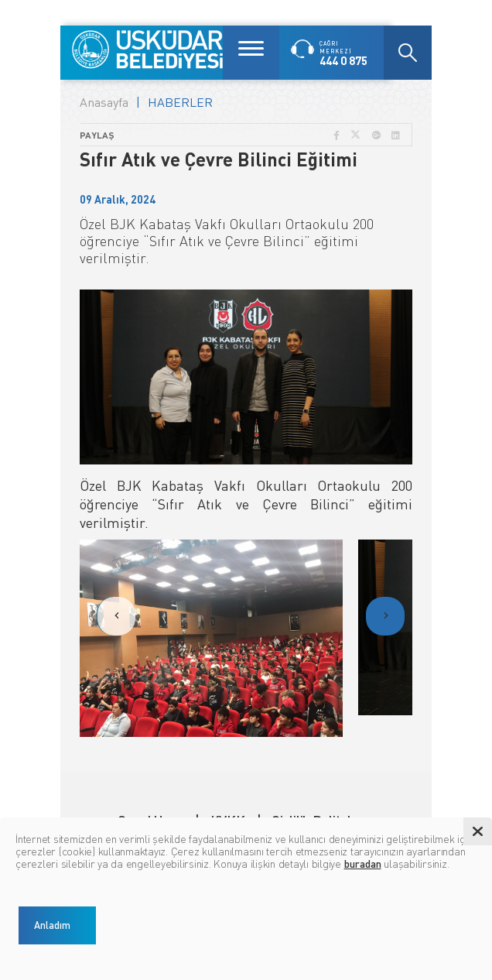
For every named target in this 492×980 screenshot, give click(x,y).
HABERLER (180, 102)
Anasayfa (104, 102)
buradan (363, 863)
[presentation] (116, 616)
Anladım (52, 925)
